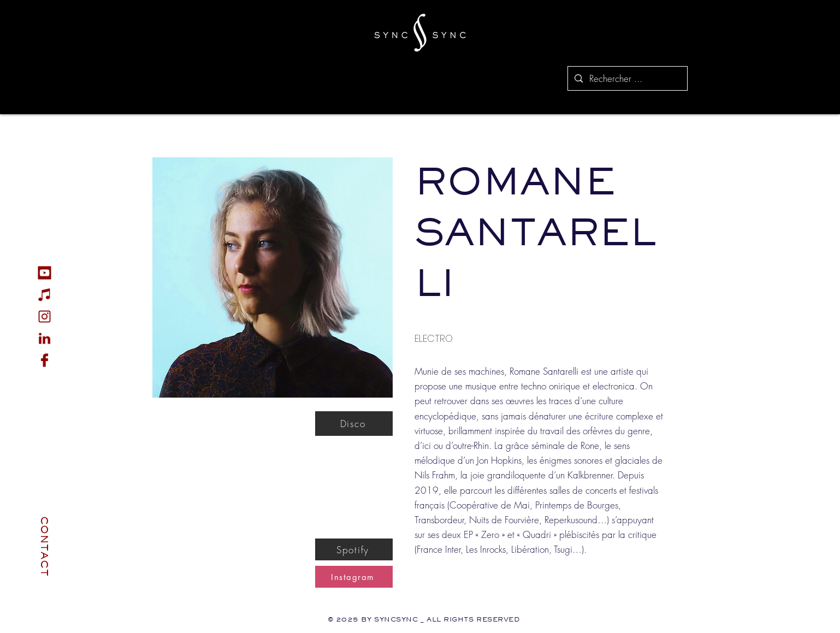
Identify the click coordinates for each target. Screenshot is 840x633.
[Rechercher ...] (627, 78)
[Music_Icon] (45, 295)
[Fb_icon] (45, 360)
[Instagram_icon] (45, 316)
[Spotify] (354, 549)
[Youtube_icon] (45, 273)
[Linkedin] (45, 338)
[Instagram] (354, 577)
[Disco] (354, 424)
